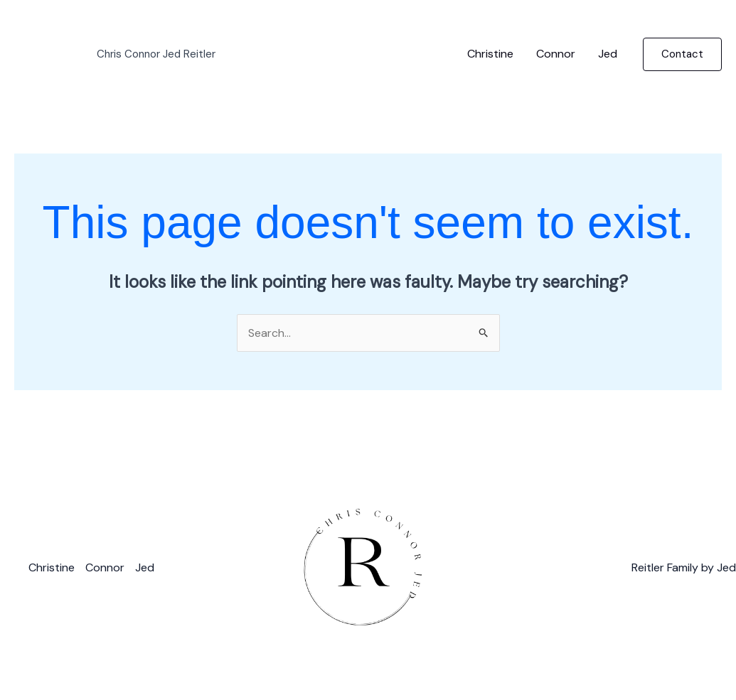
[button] (682, 54)
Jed (608, 54)
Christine (490, 54)
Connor (556, 54)
